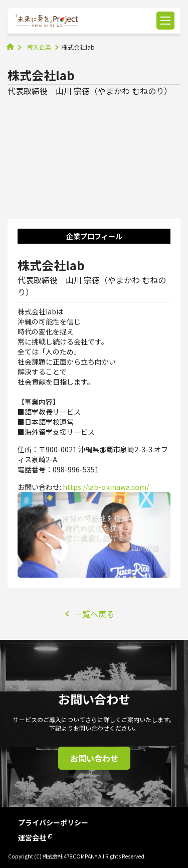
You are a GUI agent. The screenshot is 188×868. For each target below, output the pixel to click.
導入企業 (39, 47)
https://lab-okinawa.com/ (106, 487)
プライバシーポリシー (53, 822)
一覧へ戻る (94, 614)
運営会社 (35, 837)
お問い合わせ (94, 758)
